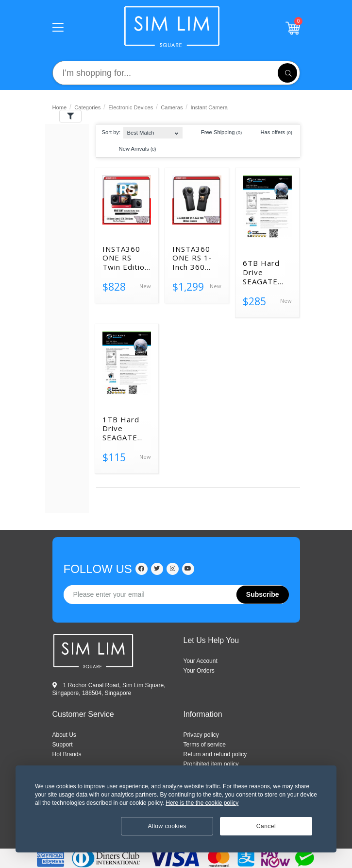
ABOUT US (64, 735)
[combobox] (153, 130)
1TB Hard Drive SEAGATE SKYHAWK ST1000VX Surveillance (125, 429)
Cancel (266, 826)
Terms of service (205, 745)
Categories (87, 107)
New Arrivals (133, 149)
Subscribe (263, 594)
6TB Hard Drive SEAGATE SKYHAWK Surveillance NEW (265, 272)
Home (60, 107)
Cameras (172, 107)
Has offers (272, 133)
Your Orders (199, 671)
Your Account (201, 661)
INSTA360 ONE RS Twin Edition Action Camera (126, 258)
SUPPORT (63, 745)
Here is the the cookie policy (202, 803)
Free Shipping (217, 133)
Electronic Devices (131, 107)
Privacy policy (201, 735)
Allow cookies (167, 826)
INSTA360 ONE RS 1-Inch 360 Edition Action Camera (192, 258)
